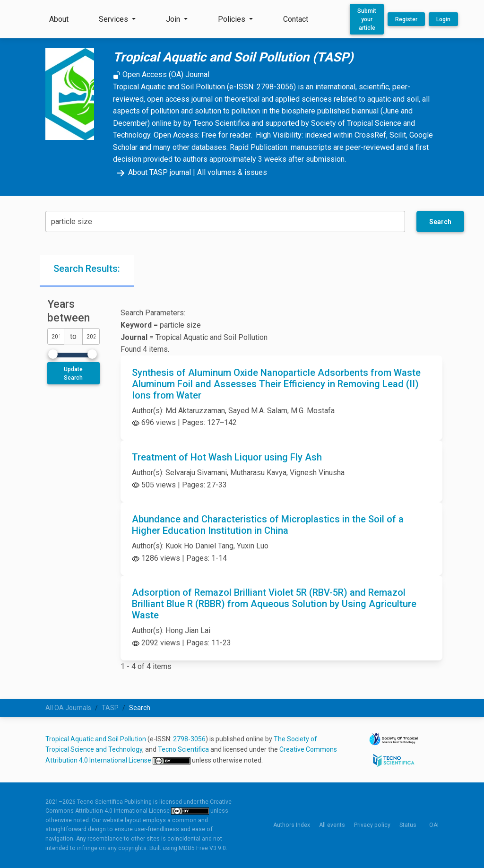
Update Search (73, 373)
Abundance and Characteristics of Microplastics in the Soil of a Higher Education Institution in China (268, 525)
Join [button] (174, 19)
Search (440, 222)
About (59, 19)
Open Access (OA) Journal (161, 74)
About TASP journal (152, 172)
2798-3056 (189, 739)
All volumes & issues (232, 172)
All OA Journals (68, 708)
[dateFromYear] (56, 336)
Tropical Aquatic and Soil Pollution (96, 739)
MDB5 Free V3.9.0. (203, 848)
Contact (296, 19)
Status (408, 825)
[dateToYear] (91, 336)
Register (406, 19)
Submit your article (367, 19)
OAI (434, 825)
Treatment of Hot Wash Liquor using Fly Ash (227, 457)
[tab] (87, 271)
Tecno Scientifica (183, 749)
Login (443, 19)
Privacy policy (372, 825)
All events (332, 825)
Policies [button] (233, 19)
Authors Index (292, 825)
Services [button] (114, 19)
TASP (110, 708)
